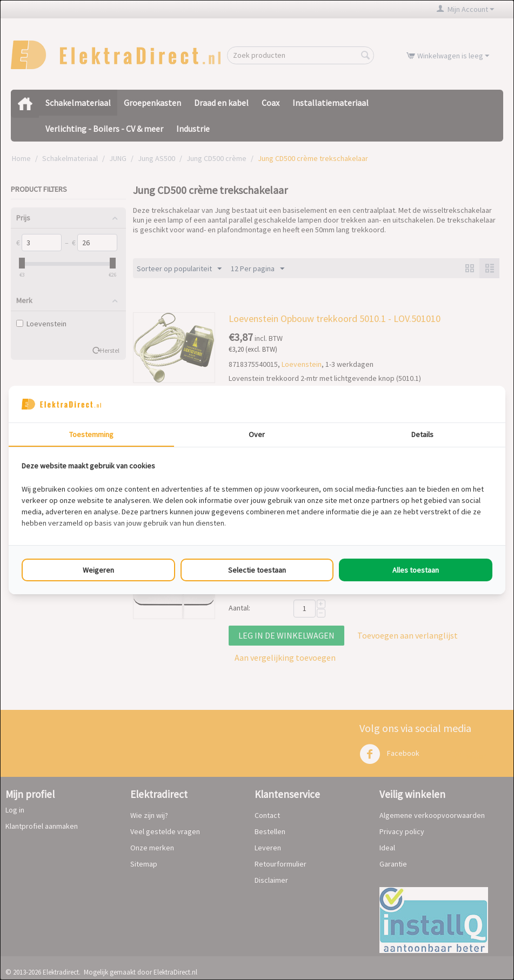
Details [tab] (422, 434)
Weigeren (98, 570)
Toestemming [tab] (91, 434)
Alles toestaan (416, 570)
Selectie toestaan (257, 570)
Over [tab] (257, 434)
